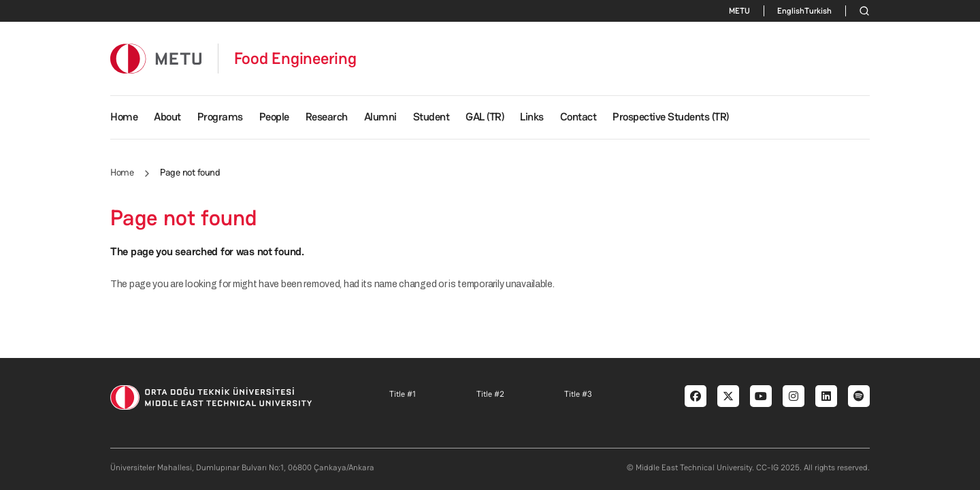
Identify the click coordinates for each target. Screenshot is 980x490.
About (167, 117)
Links (532, 117)
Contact (578, 117)
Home (124, 117)
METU (739, 11)
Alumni (380, 117)
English (791, 11)
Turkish (818, 11)
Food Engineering (295, 59)
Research (327, 117)
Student (431, 117)
